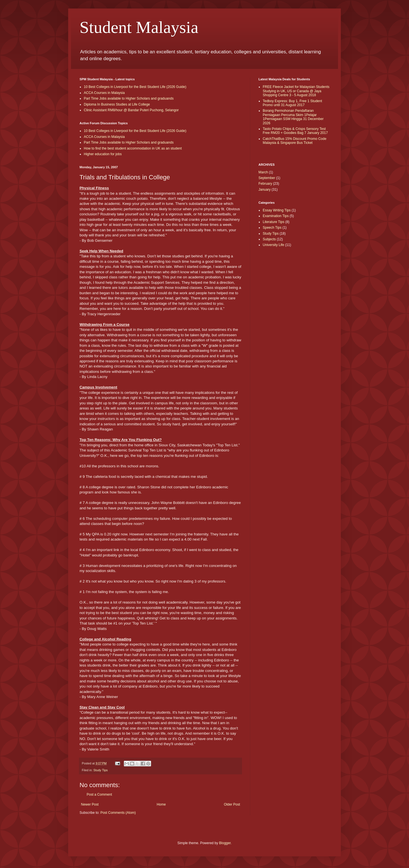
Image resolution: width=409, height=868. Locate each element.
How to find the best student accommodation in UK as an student (133, 148)
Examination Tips (276, 216)
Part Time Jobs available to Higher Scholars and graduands (129, 98)
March (263, 172)
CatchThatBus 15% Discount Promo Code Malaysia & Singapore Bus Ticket (295, 141)
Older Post (232, 804)
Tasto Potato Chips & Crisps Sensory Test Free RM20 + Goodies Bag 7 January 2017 (295, 131)
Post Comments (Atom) (118, 813)
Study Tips (101, 770)
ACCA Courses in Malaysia (104, 93)
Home (161, 804)
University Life (273, 245)
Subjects (269, 239)
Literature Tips (274, 222)
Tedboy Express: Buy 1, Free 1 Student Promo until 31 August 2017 (292, 103)
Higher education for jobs (103, 154)
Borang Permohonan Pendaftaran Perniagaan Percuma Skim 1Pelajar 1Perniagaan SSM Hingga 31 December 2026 (293, 117)
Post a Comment (99, 795)
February (265, 184)
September (267, 178)
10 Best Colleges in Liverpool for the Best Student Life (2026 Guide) (135, 87)
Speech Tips (272, 228)
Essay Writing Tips (277, 210)
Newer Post (90, 804)
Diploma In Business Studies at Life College (117, 104)
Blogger (225, 843)
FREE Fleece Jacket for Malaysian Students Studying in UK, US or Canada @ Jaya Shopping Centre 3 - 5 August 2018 (296, 91)
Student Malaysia (139, 27)
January (265, 190)
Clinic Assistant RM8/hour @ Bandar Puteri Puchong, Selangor (131, 110)
